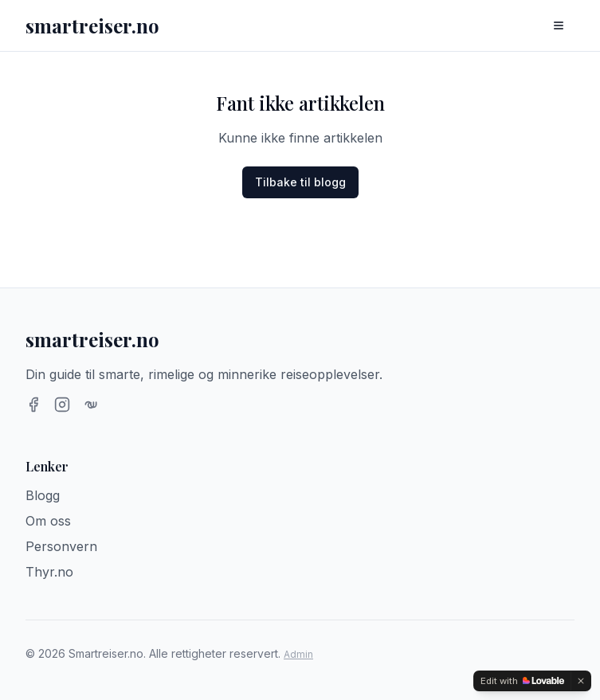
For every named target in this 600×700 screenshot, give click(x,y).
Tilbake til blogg (300, 182)
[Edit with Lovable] (522, 681)
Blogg (43, 495)
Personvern (61, 546)
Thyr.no (49, 572)
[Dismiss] (581, 681)
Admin (298, 654)
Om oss (48, 521)
